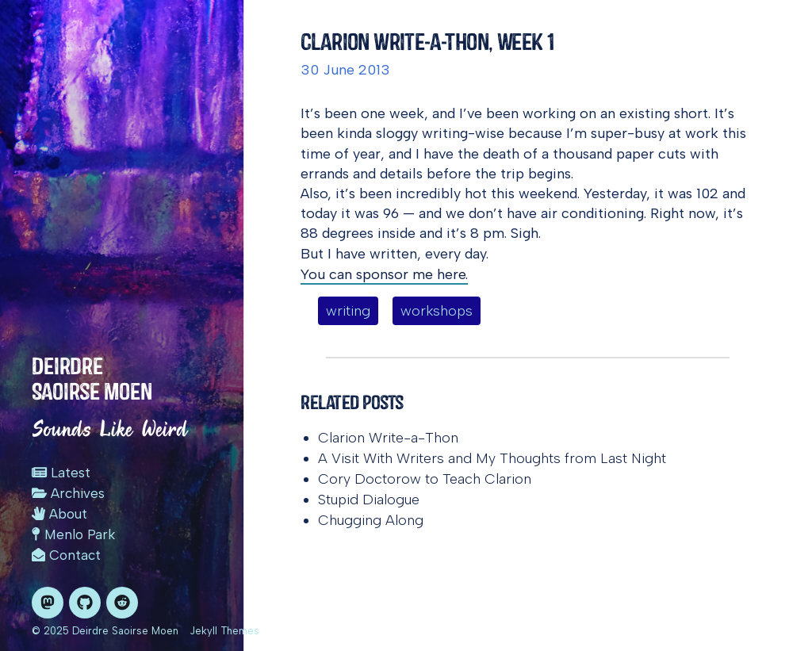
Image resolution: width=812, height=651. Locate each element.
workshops (437, 311)
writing (348, 311)
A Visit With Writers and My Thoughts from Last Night (492, 458)
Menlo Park (73, 534)
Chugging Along (371, 520)
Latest (61, 473)
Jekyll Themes (224, 631)
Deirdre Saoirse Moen (92, 379)
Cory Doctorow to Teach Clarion (425, 479)
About (59, 514)
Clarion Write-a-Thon (388, 438)
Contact (66, 555)
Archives (68, 493)
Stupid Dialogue (369, 500)
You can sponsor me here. (384, 274)
